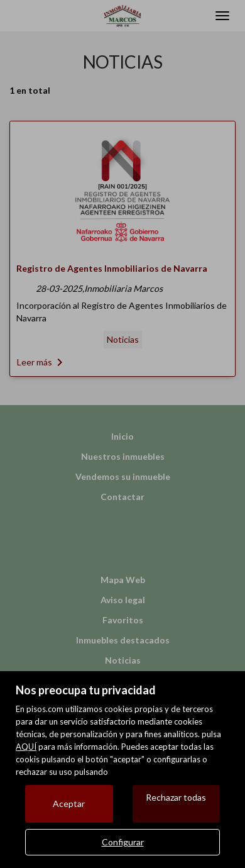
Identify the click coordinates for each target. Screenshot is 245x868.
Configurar (123, 842)
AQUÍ (26, 747)
